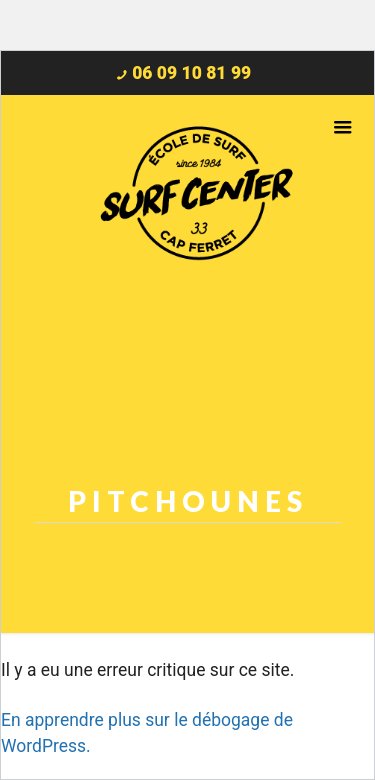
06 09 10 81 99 (191, 73)
